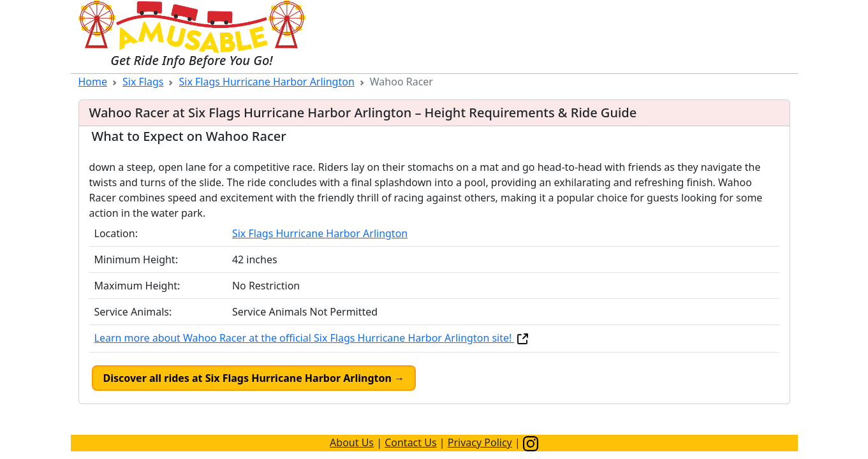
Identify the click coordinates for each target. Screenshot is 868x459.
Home (93, 82)
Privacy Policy (480, 442)
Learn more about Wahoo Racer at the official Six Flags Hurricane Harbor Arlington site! (312, 338)
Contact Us (410, 442)
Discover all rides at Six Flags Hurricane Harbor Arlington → (254, 378)
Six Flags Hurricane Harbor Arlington (266, 82)
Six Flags (143, 82)
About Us (352, 442)
